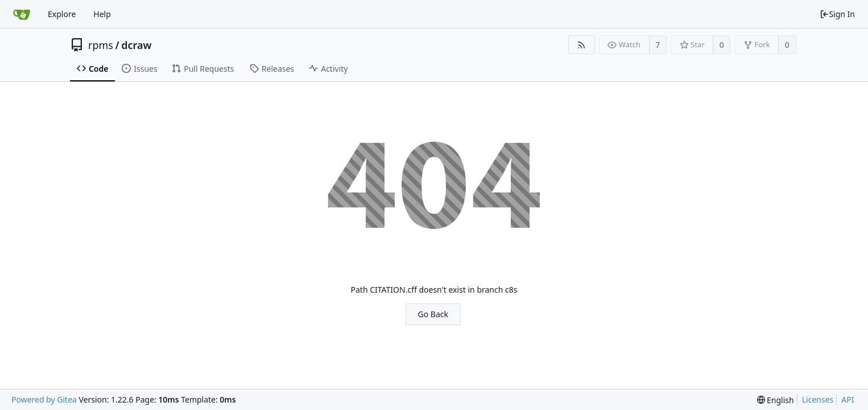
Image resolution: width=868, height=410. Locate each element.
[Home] (22, 14)
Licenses (818, 399)
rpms (101, 45)
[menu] (776, 400)
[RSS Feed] (582, 45)
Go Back (433, 314)
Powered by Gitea (44, 399)
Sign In (837, 14)
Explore (62, 14)
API (848, 399)
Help (102, 14)
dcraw (136, 45)
